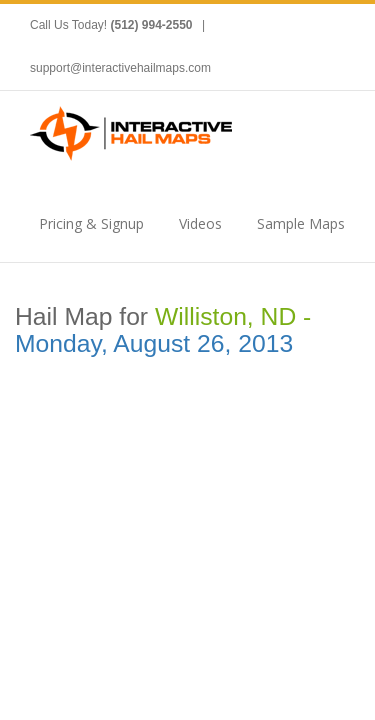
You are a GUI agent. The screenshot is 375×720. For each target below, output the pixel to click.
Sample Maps (301, 223)
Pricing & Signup (91, 223)
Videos (200, 223)
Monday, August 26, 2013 (154, 343)
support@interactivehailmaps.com (120, 68)
